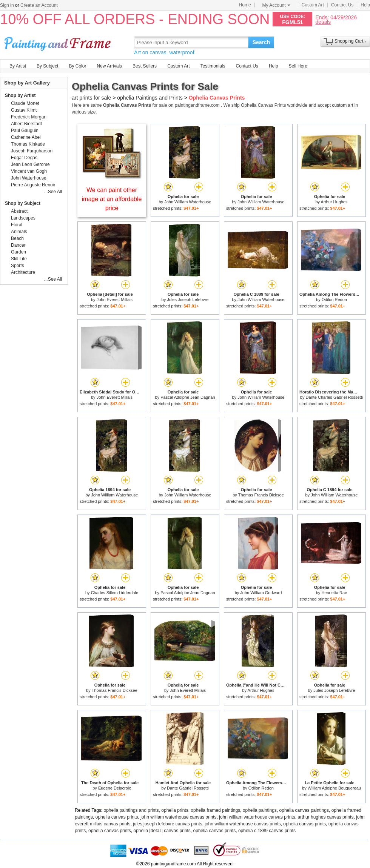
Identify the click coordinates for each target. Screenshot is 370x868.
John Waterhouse (29, 178)
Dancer (18, 245)
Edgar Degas (24, 158)
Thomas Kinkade (28, 144)
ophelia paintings (260, 810)
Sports (18, 266)
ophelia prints (175, 810)
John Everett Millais (115, 300)
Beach (17, 238)
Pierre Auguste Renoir (33, 185)
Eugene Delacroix (115, 788)
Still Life (19, 259)
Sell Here (298, 66)
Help (365, 5)
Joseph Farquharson (32, 151)
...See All (53, 192)
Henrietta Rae (334, 593)
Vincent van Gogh (29, 171)
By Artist (18, 66)
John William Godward (261, 593)
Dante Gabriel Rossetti (188, 788)
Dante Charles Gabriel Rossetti (335, 397)
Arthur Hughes (334, 202)
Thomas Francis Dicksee (261, 495)
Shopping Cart (349, 41)
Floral (17, 225)
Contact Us (342, 5)
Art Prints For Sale (59, 42)
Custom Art (313, 5)
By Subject (47, 66)
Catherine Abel (26, 137)
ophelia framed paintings (215, 810)
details (323, 22)
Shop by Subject (23, 203)
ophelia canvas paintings (304, 810)
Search (261, 42)
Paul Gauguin (25, 131)
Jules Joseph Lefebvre (188, 300)
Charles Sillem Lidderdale (115, 593)
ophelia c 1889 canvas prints (267, 831)
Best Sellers (145, 66)
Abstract (19, 211)
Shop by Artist (20, 95)
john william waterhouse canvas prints (178, 817)
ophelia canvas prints (117, 817)
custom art (342, 105)
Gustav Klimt (24, 110)
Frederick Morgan (29, 117)
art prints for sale (91, 98)
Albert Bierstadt (26, 124)
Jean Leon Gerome (30, 164)
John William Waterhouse (188, 202)
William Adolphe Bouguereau (334, 788)
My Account (276, 5)
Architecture (23, 272)
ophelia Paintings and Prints (150, 98)
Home (245, 5)
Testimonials (213, 66)
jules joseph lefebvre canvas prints (167, 824)
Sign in (7, 5)
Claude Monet (25, 103)
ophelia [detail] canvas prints (162, 831)
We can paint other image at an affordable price (112, 199)
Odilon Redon (334, 300)
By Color (77, 66)
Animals (19, 232)
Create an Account (39, 5)
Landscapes (23, 218)
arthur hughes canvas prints (325, 817)
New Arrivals (109, 66)
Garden (18, 252)
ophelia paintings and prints (131, 810)
